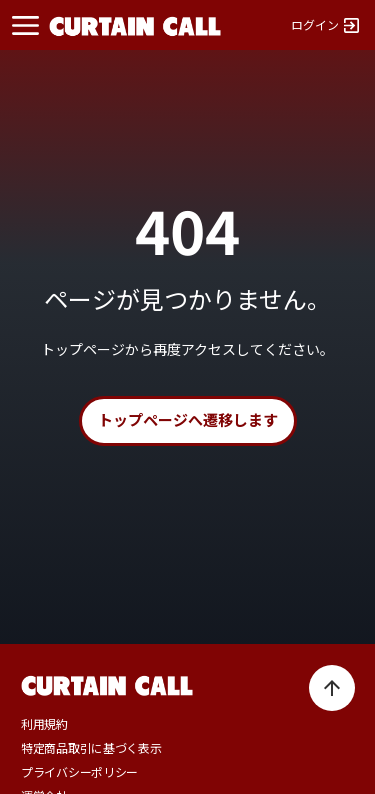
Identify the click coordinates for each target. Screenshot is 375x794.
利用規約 (44, 724)
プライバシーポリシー (79, 772)
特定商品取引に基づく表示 (91, 748)
